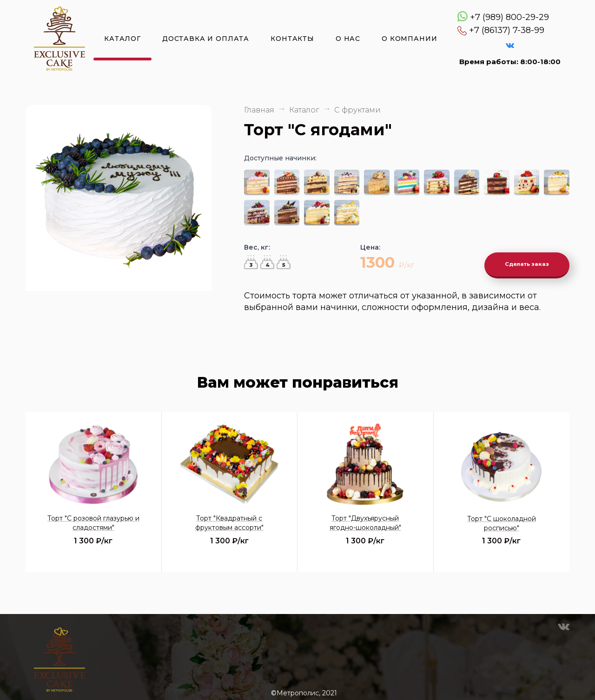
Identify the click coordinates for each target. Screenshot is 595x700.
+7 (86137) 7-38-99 (507, 30)
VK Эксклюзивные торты (510, 46)
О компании (409, 39)
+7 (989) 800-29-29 (509, 17)
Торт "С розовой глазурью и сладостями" (93, 516)
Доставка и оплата (206, 39)
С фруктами (357, 110)
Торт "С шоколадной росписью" (502, 516)
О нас (348, 39)
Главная (259, 110)
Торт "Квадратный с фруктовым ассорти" (229, 516)
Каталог (122, 39)
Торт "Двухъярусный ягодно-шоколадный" (365, 516)
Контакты (292, 39)
